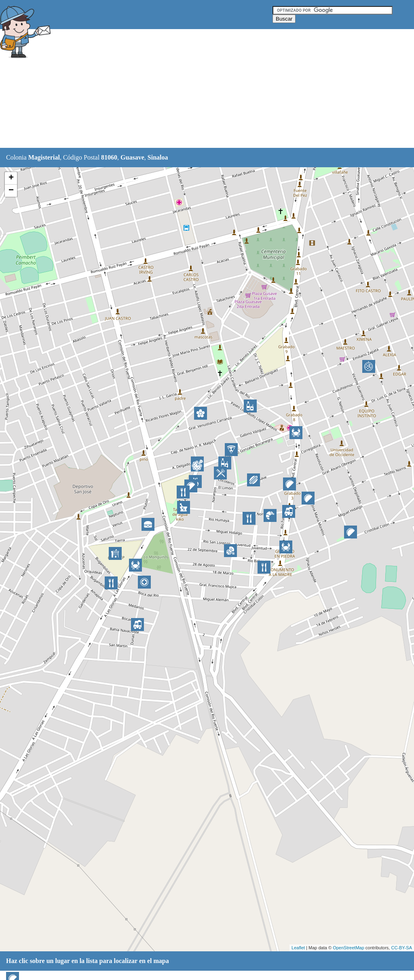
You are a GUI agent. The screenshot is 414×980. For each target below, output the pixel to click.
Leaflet (298, 948)
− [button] (11, 191)
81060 (109, 157)
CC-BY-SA (401, 948)
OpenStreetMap (349, 948)
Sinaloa (158, 157)
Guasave (132, 157)
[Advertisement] (202, 89)
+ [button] (11, 178)
